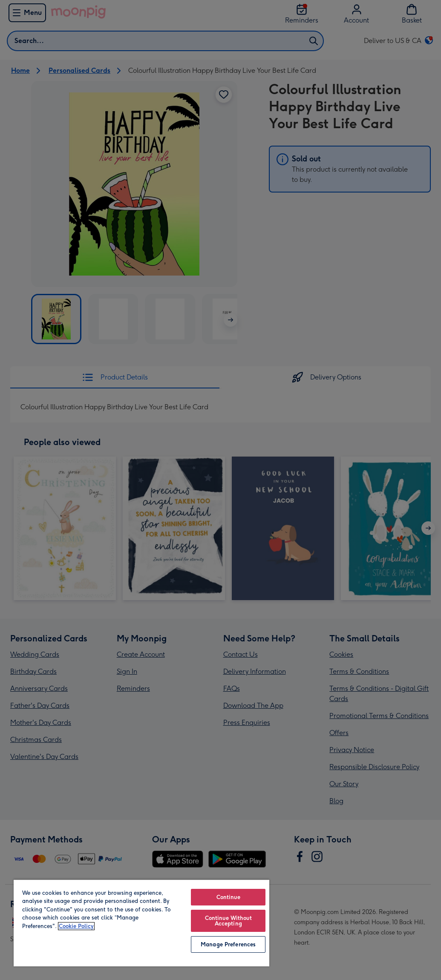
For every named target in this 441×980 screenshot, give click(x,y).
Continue (228, 897)
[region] (141, 923)
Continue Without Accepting (228, 921)
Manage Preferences (228, 944)
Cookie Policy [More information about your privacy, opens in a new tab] (76, 926)
